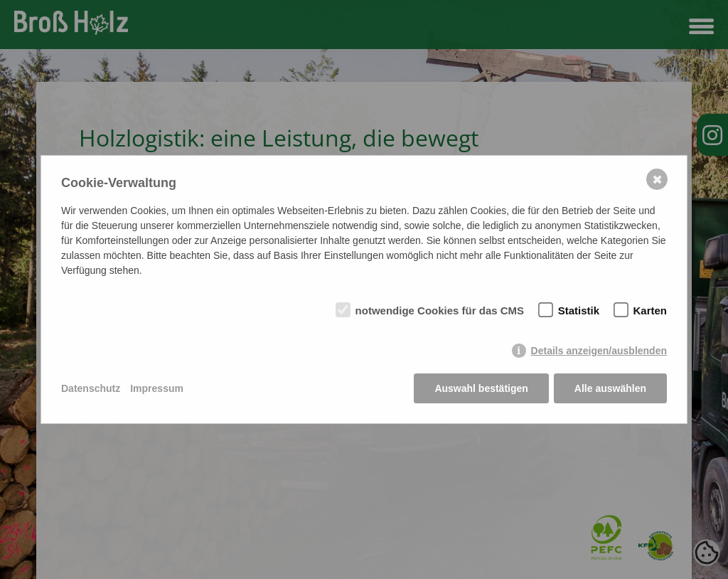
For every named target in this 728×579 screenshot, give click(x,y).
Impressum (157, 388)
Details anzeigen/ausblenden (599, 351)
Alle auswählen (610, 388)
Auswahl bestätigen (481, 388)
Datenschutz (91, 388)
